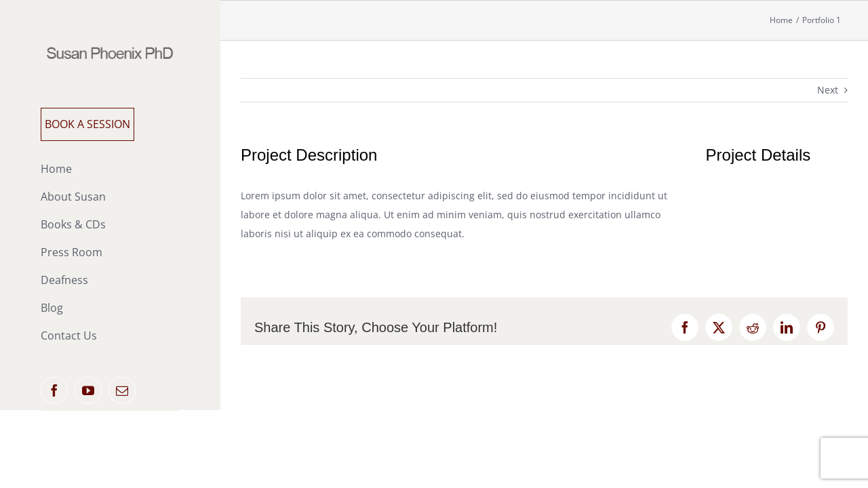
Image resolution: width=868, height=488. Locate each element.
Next (828, 90)
